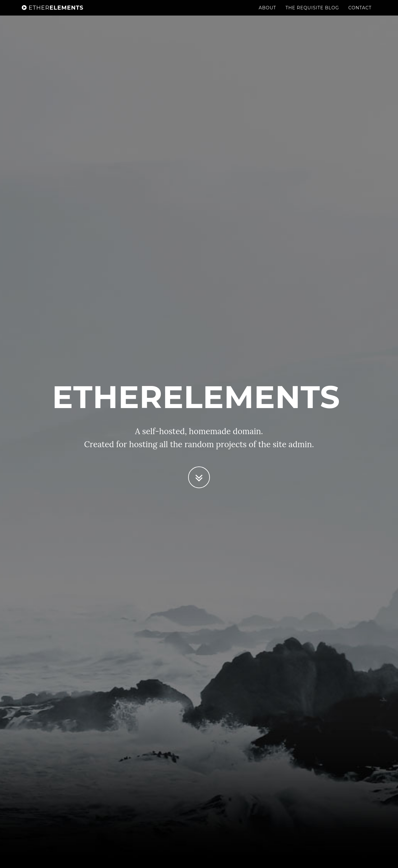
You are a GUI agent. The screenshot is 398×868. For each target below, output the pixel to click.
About (267, 14)
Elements (53, 14)
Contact (360, 14)
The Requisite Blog (312, 14)
